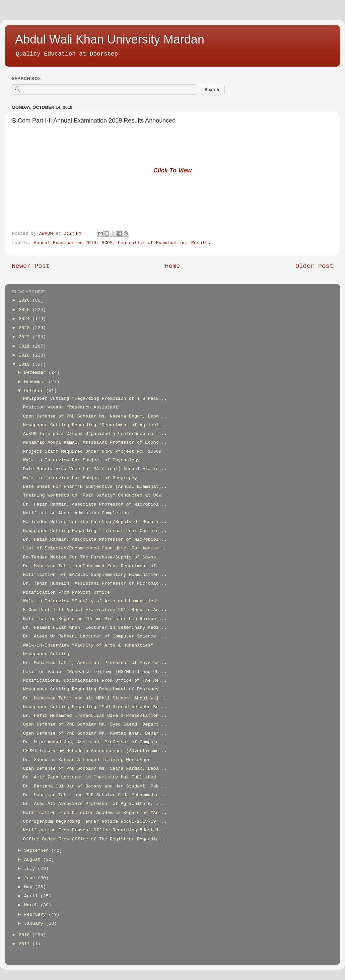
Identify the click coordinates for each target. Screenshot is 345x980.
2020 (26, 355)
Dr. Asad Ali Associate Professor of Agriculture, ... (94, 804)
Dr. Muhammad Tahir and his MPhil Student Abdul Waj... (95, 698)
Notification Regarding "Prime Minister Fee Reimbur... (95, 619)
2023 (26, 328)
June (31, 878)
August (34, 860)
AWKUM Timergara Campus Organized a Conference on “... (95, 434)
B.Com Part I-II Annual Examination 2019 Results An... (95, 610)
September (38, 851)
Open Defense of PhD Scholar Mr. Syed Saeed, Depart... (95, 724)
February (36, 915)
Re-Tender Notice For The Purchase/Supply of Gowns (90, 557)
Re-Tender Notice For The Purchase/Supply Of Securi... (95, 522)
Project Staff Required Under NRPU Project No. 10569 (92, 451)
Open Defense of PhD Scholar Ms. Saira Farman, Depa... (95, 769)
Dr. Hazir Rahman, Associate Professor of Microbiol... (95, 504)
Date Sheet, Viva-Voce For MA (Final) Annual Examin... (95, 469)
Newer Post (31, 266)
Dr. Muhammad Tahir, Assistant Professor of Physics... (95, 663)
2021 (26, 346)
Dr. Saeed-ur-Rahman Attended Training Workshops (87, 760)
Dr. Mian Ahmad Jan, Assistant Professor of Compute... (95, 742)
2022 (26, 337)
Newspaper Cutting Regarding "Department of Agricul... (95, 425)
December (36, 372)
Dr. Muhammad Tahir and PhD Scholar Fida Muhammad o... (95, 795)
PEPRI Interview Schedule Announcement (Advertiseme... (95, 751)
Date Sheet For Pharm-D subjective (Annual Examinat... (95, 487)
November (36, 382)
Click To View (173, 170)
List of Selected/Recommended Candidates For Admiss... (95, 548)
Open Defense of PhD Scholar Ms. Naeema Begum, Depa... (95, 416)
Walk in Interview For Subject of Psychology (81, 460)
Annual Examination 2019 (65, 243)
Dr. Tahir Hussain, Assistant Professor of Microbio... (95, 583)
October (35, 391)
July (31, 869)
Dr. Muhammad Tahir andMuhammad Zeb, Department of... (94, 566)
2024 (26, 319)
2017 (26, 944)
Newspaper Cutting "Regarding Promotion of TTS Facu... (95, 399)
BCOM (107, 243)
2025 (26, 310)
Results (201, 243)
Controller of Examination (152, 243)
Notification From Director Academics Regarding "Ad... (95, 813)
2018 (26, 935)
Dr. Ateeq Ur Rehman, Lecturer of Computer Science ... (95, 636)
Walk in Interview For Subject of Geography (80, 478)
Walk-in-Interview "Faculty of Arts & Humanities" (88, 645)
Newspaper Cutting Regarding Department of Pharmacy (91, 689)
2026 (26, 300)
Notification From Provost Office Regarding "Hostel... (95, 830)
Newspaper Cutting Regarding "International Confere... (95, 531)
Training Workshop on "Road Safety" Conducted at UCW (92, 495)
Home (172, 266)
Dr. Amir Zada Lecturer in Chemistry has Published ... (95, 777)
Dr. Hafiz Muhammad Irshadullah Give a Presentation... (95, 716)
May (29, 887)
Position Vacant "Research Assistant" (72, 407)
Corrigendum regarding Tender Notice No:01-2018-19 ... (95, 821)
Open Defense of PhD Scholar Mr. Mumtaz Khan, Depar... (95, 733)
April (32, 896)
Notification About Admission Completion (76, 513)
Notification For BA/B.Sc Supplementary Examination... (95, 575)
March (32, 905)
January (35, 924)
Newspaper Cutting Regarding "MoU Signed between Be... (95, 707)
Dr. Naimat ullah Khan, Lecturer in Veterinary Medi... (95, 628)
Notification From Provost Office (66, 592)
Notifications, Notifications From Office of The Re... (95, 681)
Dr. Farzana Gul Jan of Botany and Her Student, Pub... (95, 786)
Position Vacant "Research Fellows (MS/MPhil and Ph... (95, 672)
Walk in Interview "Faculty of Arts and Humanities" (91, 601)
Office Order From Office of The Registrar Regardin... (95, 839)
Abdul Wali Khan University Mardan (110, 39)
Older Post (314, 266)
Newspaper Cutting (46, 654)
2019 (26, 364)
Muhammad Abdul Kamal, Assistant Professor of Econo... (95, 442)
